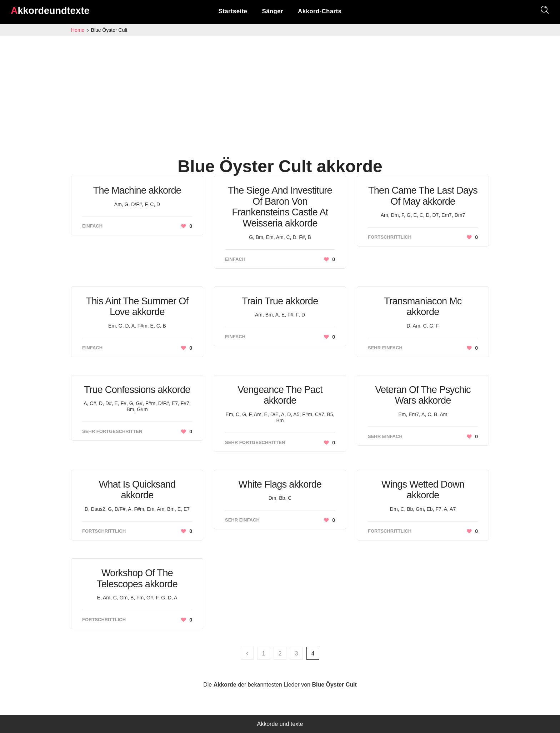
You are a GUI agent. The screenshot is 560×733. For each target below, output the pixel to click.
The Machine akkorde (137, 190)
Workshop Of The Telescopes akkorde (137, 579)
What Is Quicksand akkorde (137, 490)
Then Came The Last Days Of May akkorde (423, 196)
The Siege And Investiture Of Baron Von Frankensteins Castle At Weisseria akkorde (280, 207)
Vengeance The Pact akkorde (280, 395)
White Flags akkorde (280, 484)
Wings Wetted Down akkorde (423, 490)
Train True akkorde (280, 301)
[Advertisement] (280, 89)
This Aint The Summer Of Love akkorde (137, 307)
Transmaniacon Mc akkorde (423, 307)
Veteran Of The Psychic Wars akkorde (423, 395)
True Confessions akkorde (137, 390)
